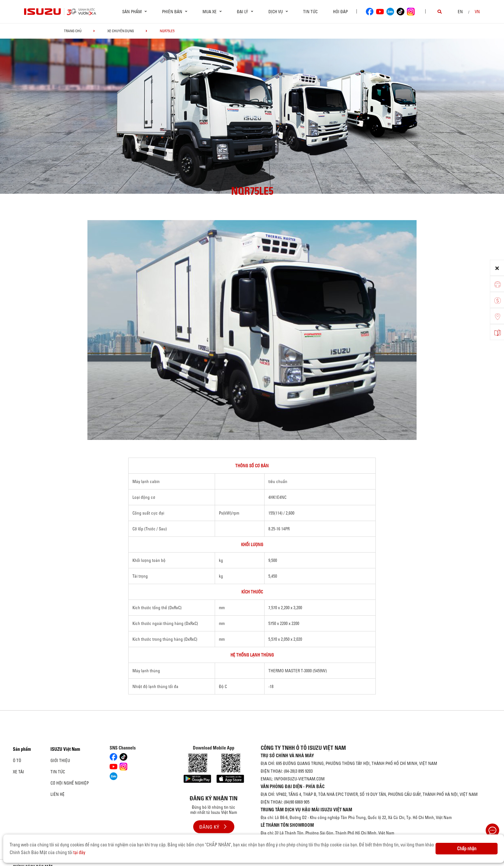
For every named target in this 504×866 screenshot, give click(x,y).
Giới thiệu (60, 760)
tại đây (79, 852)
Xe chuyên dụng (121, 31)
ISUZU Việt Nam (65, 749)
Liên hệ (58, 794)
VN (477, 12)
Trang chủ (73, 31)
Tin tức (310, 12)
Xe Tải (18, 772)
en (460, 12)
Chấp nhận (467, 849)
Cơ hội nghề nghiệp (70, 783)
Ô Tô (17, 760)
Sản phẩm (22, 749)
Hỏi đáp (340, 12)
